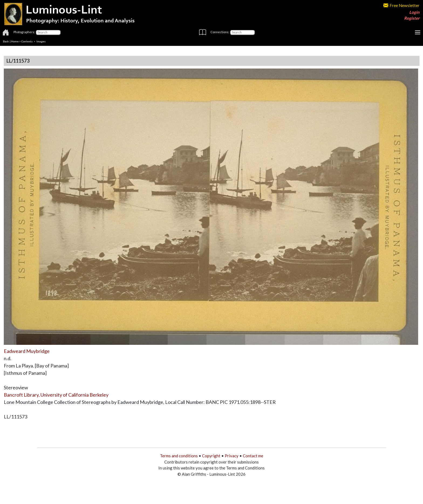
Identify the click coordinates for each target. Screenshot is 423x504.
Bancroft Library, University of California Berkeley (56, 395)
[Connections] (242, 32)
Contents (27, 41)
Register (412, 18)
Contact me (253, 456)
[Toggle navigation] (418, 32)
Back (6, 41)
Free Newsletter (401, 5)
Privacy (232, 456)
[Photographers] (48, 32)
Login (414, 12)
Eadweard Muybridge (27, 351)
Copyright (211, 456)
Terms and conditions (179, 456)
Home (15, 41)
